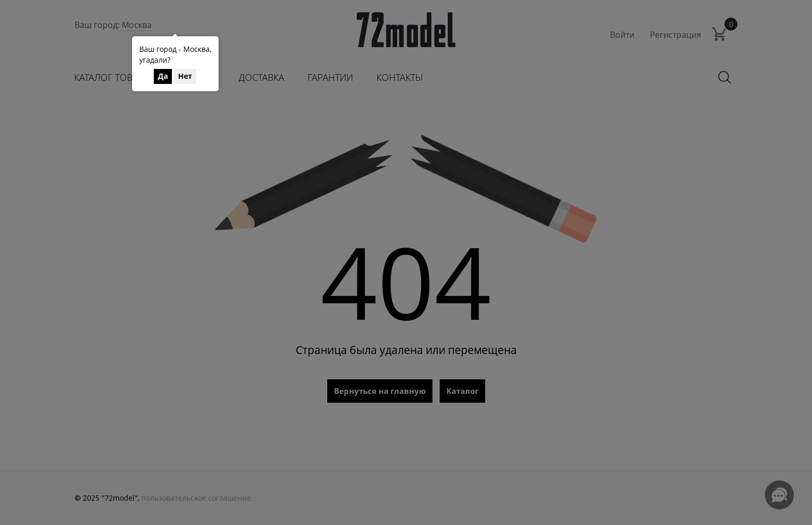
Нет (185, 76)
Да (163, 76)
